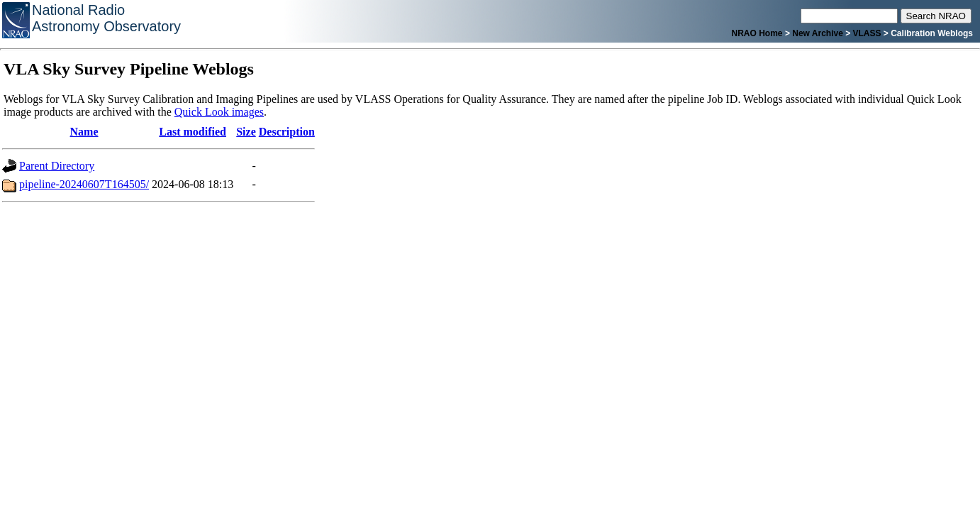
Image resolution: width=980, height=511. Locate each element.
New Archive (818, 33)
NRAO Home (757, 33)
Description (287, 132)
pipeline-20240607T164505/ (84, 184)
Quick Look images (219, 112)
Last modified (193, 132)
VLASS (867, 33)
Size (246, 132)
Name (84, 132)
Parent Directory (57, 166)
